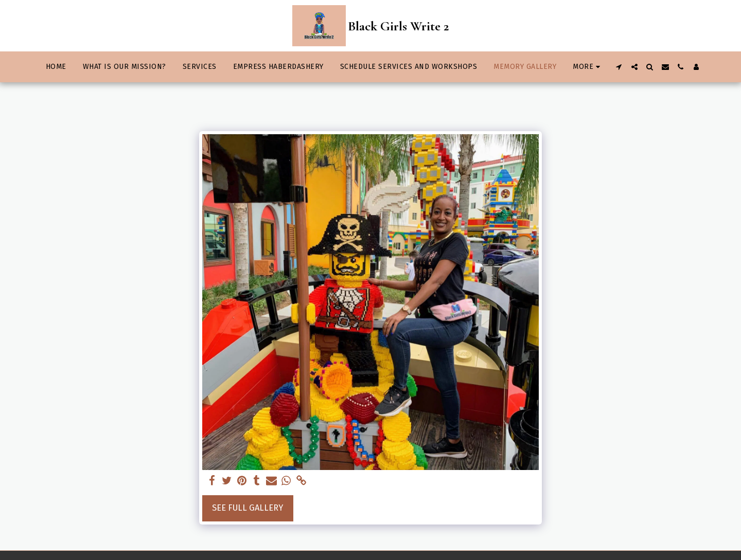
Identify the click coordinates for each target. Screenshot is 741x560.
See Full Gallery (248, 508)
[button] (619, 67)
